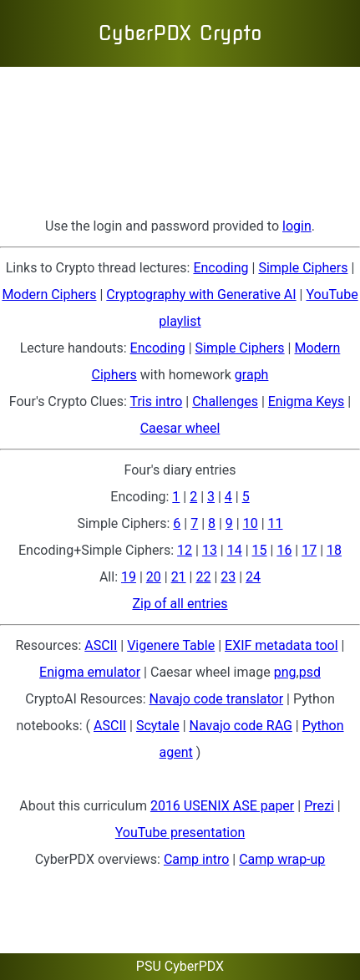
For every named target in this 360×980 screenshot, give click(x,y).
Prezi (319, 806)
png (285, 672)
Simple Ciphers (303, 268)
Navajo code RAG (241, 726)
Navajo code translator (217, 699)
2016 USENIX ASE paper (222, 806)
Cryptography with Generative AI (201, 295)
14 (235, 550)
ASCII (101, 645)
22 (203, 577)
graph (252, 375)
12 (185, 550)
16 (284, 550)
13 (210, 550)
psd (310, 672)
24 (253, 577)
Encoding (221, 268)
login (297, 226)
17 (309, 550)
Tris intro (156, 401)
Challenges (225, 401)
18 (334, 550)
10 (251, 523)
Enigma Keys (307, 401)
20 (154, 577)
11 (276, 523)
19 (129, 577)
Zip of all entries (180, 604)
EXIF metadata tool (281, 645)
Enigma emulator (90, 672)
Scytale (158, 726)
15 (260, 550)
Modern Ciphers (49, 295)
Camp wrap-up (282, 859)
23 (228, 577)
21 (179, 577)
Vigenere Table (171, 645)
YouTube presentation (180, 833)
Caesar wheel (180, 428)
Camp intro (196, 859)
